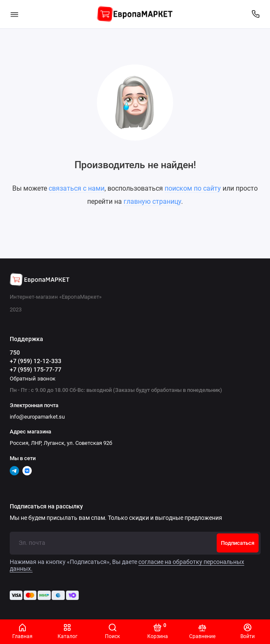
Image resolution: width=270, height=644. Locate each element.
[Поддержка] (256, 14)
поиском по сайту (193, 188)
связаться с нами (77, 188)
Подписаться (238, 543)
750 (15, 353)
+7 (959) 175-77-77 (36, 369)
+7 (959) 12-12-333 (36, 361)
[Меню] (14, 14)
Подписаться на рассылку (46, 507)
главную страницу (152, 201)
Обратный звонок (33, 379)
